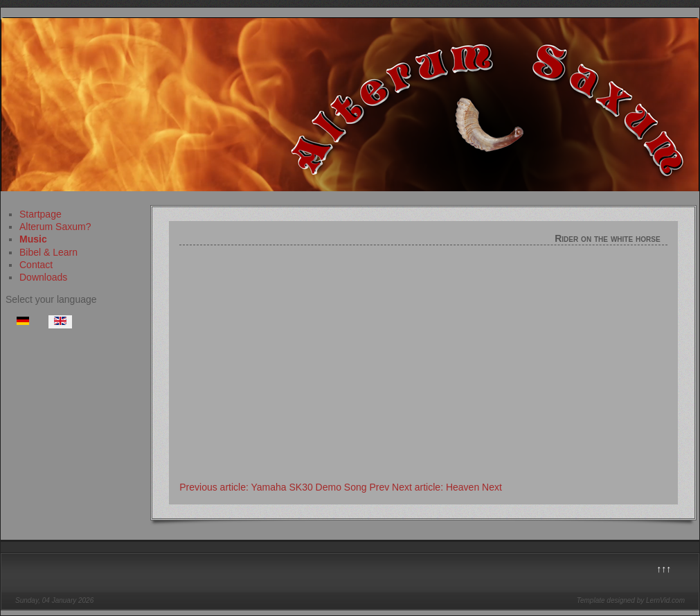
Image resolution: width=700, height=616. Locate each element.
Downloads (43, 277)
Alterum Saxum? (55, 227)
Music (33, 239)
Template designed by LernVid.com (631, 600)
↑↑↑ (664, 569)
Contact (36, 265)
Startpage (41, 214)
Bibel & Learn (48, 252)
